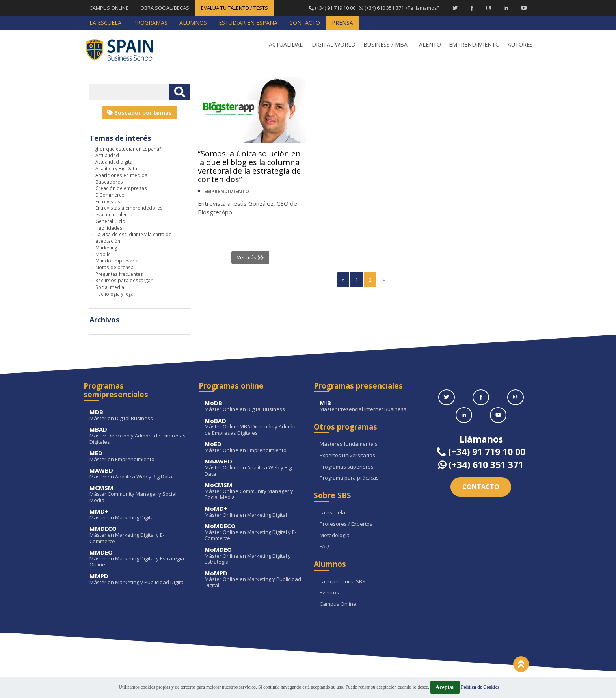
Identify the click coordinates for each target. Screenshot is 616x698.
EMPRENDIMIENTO (227, 192)
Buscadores (109, 182)
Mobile (103, 254)
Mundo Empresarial (117, 261)
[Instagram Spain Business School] (489, 8)
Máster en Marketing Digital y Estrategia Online (138, 559)
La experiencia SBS (342, 582)
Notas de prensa (114, 267)
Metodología (335, 536)
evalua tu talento (114, 214)
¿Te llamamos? (374, 8)
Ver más (250, 257)
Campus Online (338, 604)
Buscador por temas (140, 113)
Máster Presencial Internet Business (368, 406)
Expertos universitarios (347, 456)
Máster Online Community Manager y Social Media (253, 491)
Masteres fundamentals (349, 444)
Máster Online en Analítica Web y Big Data (253, 468)
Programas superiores (347, 467)
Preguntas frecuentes (119, 274)
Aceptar (445, 687)
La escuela (332, 513)
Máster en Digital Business (138, 415)
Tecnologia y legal (115, 294)
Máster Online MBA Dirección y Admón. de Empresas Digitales (253, 427)
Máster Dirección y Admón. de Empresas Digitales (138, 436)
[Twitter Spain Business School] (455, 8)
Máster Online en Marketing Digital (253, 512)
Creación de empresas (121, 188)
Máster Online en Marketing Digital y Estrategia (253, 556)
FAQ (324, 547)
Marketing (106, 248)
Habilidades (109, 228)
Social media (110, 287)
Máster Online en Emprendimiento (253, 447)
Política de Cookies (480, 687)
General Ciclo (110, 221)
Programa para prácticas (349, 478)
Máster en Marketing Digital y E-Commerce (138, 535)
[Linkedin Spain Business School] (506, 8)
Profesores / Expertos (346, 524)
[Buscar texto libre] (180, 92)
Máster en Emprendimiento (138, 456)
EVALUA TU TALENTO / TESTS (234, 8)
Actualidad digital (114, 162)
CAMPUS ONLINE (109, 8)
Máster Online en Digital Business (253, 406)
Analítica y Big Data (116, 168)
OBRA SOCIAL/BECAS (165, 8)
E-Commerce (110, 195)
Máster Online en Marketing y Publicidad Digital (253, 580)
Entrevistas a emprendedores (129, 208)
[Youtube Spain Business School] (524, 8)
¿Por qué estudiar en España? (128, 149)
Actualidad (107, 155)
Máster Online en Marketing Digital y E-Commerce (253, 532)
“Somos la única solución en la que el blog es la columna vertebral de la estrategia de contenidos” (250, 167)
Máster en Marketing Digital (138, 515)
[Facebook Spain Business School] (472, 8)
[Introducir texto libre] (129, 92)
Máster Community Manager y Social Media (138, 494)
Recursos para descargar (124, 280)
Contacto (481, 487)
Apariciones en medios (121, 175)
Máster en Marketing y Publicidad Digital (138, 579)
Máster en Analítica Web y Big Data (138, 474)
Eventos (329, 593)
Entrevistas (108, 201)
